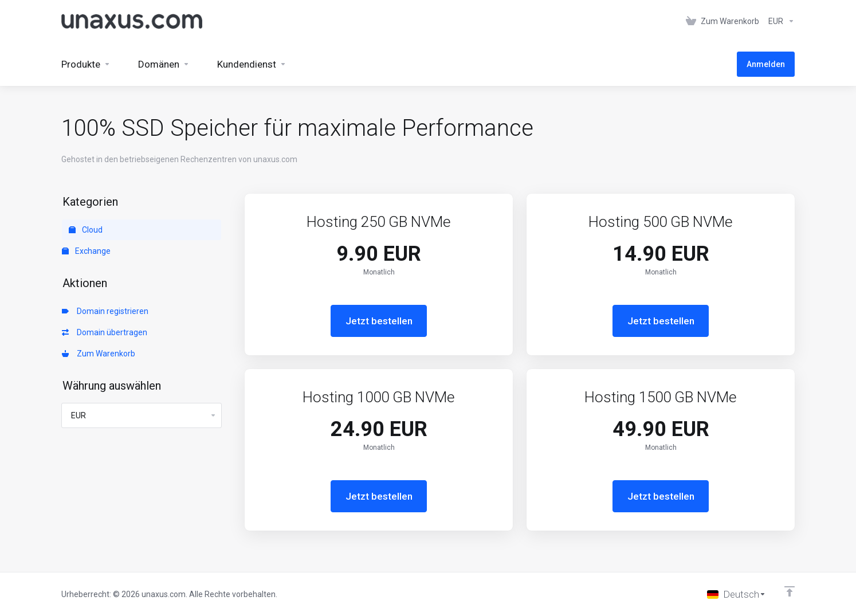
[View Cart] (723, 21)
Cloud (86, 230)
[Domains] (164, 64)
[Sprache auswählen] (737, 594)
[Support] (252, 64)
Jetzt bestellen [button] (379, 321)
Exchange (86, 251)
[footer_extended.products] (86, 64)
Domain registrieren (105, 311)
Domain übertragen (105, 332)
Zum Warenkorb (99, 354)
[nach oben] (790, 591)
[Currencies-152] (779, 21)
